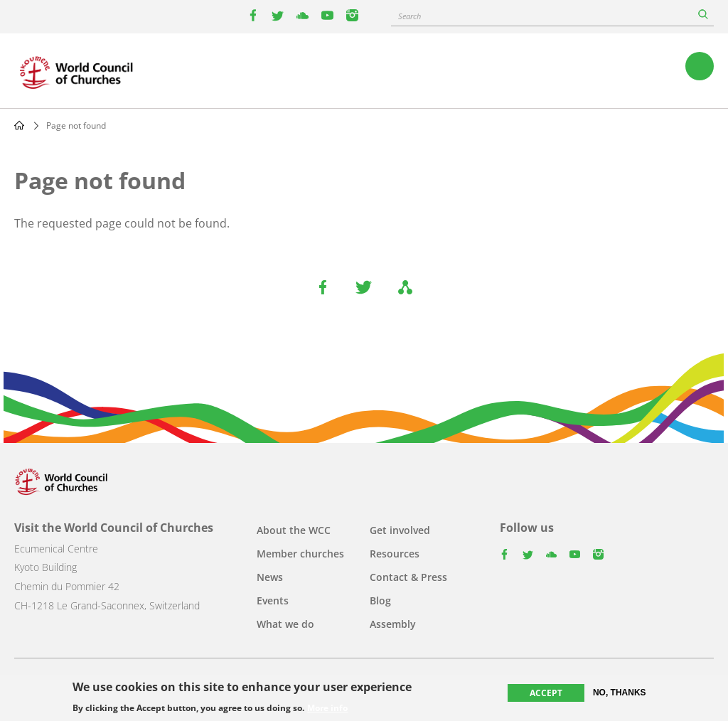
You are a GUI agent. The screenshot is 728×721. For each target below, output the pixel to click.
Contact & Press (408, 577)
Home (19, 125)
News (270, 577)
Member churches (300, 554)
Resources (395, 554)
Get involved (400, 530)
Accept (546, 693)
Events (273, 600)
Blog (380, 600)
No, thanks (620, 693)
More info (327, 708)
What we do (285, 624)
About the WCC (294, 530)
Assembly (393, 624)
